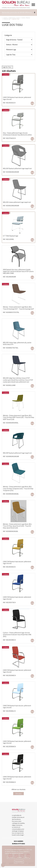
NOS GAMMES (19, 841)
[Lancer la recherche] (35, 13)
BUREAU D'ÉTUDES (19, 844)
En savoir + (11, 857)
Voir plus (18, 794)
